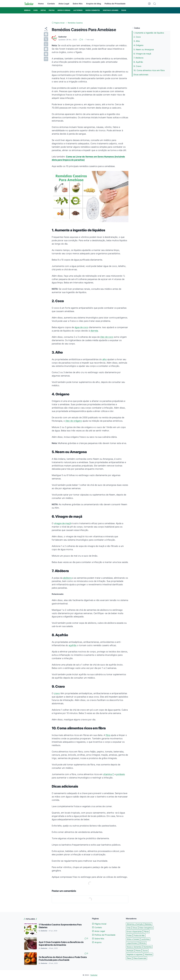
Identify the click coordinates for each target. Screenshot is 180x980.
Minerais (142, 943)
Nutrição (130, 951)
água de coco (81, 327)
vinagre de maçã (62, 523)
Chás (129, 928)
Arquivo (97, 942)
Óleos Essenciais (140, 958)
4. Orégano (139, 45)
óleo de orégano (74, 421)
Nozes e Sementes (134, 947)
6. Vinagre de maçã (142, 54)
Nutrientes (148, 947)
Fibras (146, 932)
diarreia (94, 331)
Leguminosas (132, 943)
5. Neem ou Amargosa (144, 49)
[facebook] (46, 34)
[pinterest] (46, 54)
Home (41, 4)
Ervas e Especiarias (134, 932)
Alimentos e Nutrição (135, 924)
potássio (121, 774)
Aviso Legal (64, 4)
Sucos (145, 951)
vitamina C (109, 774)
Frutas (129, 935)
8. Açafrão (138, 62)
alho (105, 359)
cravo (57, 693)
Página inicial (99, 924)
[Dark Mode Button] (149, 4)
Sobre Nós (78, 4)
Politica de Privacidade (115, 4)
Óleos (129, 958)
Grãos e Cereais (133, 939)
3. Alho (137, 41)
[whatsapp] (46, 44)
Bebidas (148, 924)
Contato (51, 4)
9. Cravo (137, 66)
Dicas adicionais (141, 75)
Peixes (138, 951)
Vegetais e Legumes (135, 954)
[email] (46, 59)
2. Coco (137, 37)
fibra (108, 735)
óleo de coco (107, 337)
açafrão (73, 645)
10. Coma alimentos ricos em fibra (149, 70)
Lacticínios (145, 939)
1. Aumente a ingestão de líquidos (149, 33)
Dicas (135, 928)
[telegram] (46, 49)
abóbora (67, 578)
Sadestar (94, 975)
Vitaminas (148, 954)
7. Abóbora (138, 58)
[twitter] (46, 39)
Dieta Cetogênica (146, 928)
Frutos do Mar (139, 935)
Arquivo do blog (94, 4)
